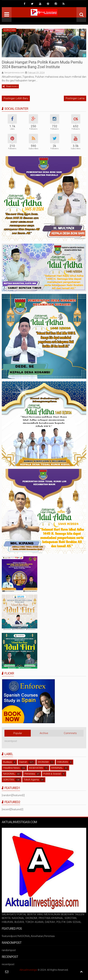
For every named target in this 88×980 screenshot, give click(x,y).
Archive (44, 733)
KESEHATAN (36, 768)
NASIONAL (9, 774)
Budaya (7, 762)
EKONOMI (43, 762)
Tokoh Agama (31, 780)
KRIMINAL (57, 768)
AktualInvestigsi (28, 970)
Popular (18, 733)
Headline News (11, 768)
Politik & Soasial (52, 774)
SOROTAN (10, 30)
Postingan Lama (75, 98)
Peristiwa (30, 774)
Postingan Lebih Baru (16, 98)
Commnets (70, 733)
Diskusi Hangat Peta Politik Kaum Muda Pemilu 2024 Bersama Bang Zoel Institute (42, 65)
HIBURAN (63, 762)
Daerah (23, 762)
